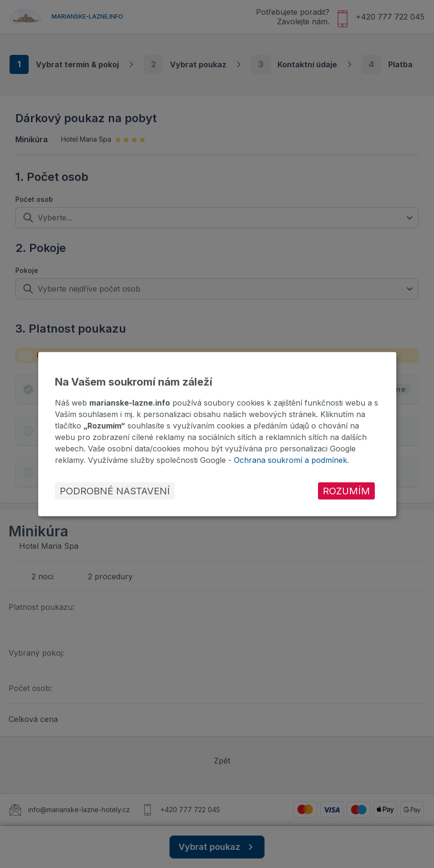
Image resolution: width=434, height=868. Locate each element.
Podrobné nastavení (115, 491)
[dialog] (217, 434)
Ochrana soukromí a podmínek (291, 460)
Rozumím (346, 491)
